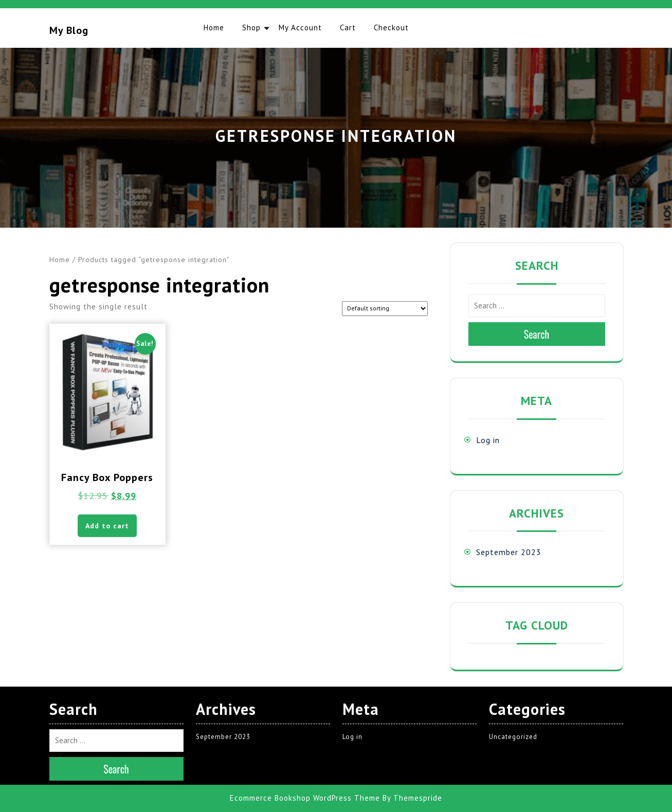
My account (300, 27)
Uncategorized (513, 737)
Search (537, 334)
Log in (488, 440)
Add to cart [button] (107, 526)
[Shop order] (385, 309)
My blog (69, 30)
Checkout (391, 27)
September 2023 (509, 552)
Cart (348, 27)
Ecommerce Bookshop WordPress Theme (305, 798)
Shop (251, 27)
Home (214, 27)
